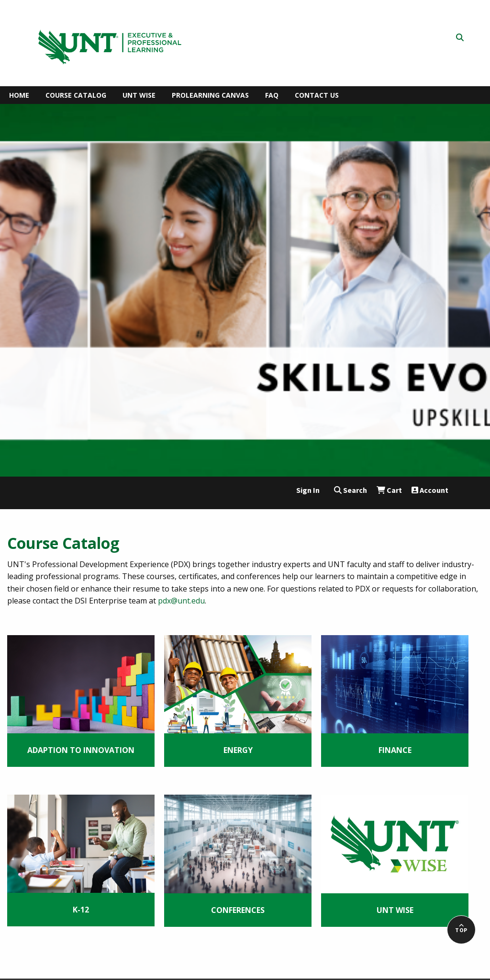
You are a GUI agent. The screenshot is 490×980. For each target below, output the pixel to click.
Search (351, 490)
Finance (395, 750)
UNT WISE (395, 910)
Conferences (238, 910)
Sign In (308, 490)
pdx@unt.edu (181, 601)
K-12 (81, 910)
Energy (238, 750)
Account (430, 490)
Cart (389, 490)
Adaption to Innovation (81, 750)
